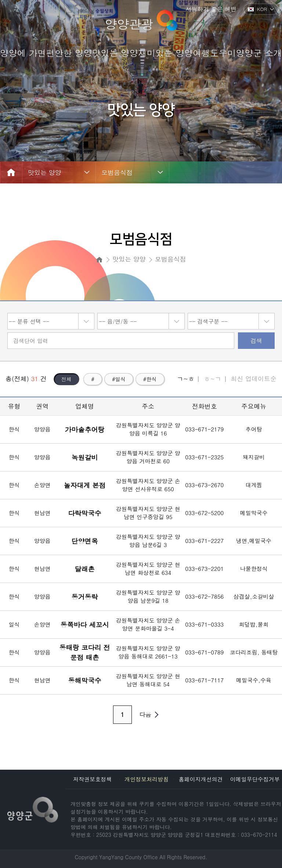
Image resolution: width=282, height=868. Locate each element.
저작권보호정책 (92, 779)
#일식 (119, 379)
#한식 (150, 379)
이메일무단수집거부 (255, 779)
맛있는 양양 (45, 172)
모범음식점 (117, 172)
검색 (256, 341)
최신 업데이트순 (254, 379)
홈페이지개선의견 (201, 779)
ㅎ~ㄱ (212, 379)
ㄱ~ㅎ (186, 379)
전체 (66, 379)
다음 (150, 715)
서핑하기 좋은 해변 (211, 9)
